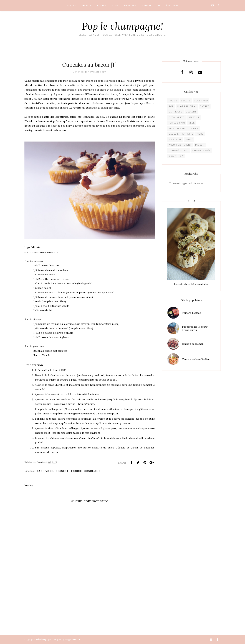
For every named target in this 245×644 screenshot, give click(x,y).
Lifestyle (194, 117)
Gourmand (92, 471)
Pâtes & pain (177, 123)
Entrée (205, 106)
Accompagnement (180, 145)
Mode (200, 134)
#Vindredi (175, 139)
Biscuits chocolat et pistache (191, 284)
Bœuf (172, 156)
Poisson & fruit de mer (184, 128)
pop (171, 106)
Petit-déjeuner (179, 150)
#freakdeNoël (201, 150)
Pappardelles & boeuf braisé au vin (195, 328)
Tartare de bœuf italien (196, 359)
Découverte (176, 117)
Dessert (62, 471)
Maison (200, 145)
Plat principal (187, 106)
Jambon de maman (193, 344)
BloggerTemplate (72, 639)
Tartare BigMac (191, 313)
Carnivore (45, 471)
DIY (182, 156)
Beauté (186, 101)
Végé (192, 123)
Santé (189, 139)
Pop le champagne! (123, 26)
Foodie (76, 471)
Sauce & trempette (181, 134)
